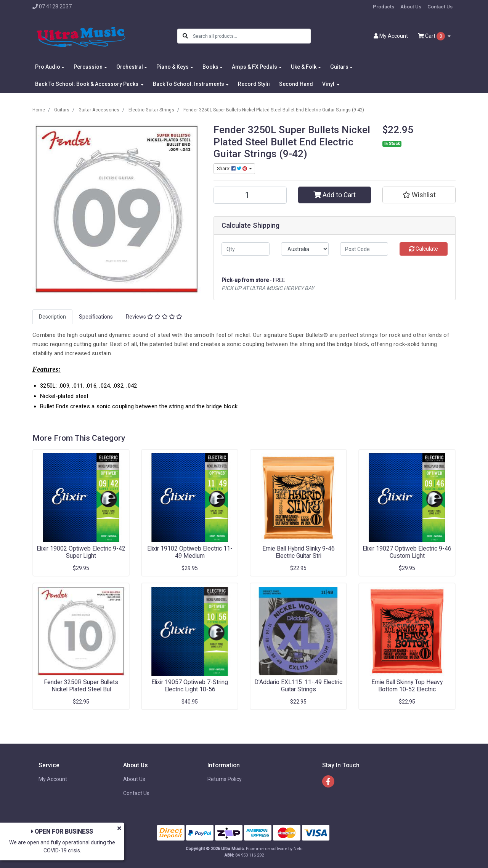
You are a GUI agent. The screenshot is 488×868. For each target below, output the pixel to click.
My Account (53, 779)
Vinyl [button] (329, 84)
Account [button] (391, 36)
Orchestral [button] (130, 67)
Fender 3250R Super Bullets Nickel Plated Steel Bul (81, 686)
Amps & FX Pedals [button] (254, 67)
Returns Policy (225, 779)
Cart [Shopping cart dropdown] (432, 36)
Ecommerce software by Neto (274, 849)
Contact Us (440, 7)
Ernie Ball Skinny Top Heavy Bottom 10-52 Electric (407, 686)
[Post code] (364, 249)
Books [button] (210, 67)
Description (52, 317)
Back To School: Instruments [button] (189, 84)
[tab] (52, 317)
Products (384, 7)
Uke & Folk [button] (304, 67)
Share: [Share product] (233, 169)
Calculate (424, 249)
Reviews (154, 317)
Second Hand (296, 84)
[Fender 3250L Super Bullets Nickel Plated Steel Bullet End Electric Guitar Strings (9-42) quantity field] (250, 195)
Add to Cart (335, 195)
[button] (419, 195)
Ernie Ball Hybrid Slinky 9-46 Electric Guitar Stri (299, 552)
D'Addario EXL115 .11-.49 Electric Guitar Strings (298, 686)
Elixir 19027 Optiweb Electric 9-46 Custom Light (407, 552)
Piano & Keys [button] (173, 67)
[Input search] (251, 36)
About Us (411, 7)
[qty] (246, 249)
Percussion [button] (88, 67)
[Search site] (185, 36)
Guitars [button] (339, 67)
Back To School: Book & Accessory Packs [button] (87, 84)
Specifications (96, 317)
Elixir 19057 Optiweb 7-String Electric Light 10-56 (190, 686)
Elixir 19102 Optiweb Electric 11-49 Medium (190, 552)
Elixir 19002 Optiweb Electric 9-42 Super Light (81, 552)
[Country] (305, 249)
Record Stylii (254, 84)
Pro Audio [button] (48, 67)
